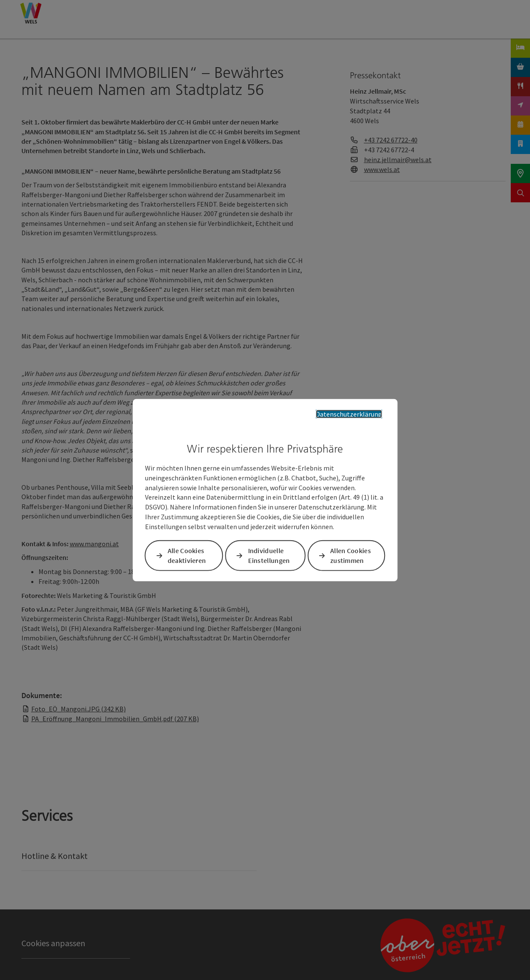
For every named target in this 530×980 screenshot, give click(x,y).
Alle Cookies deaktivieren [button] (187, 555)
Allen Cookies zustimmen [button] (351, 555)
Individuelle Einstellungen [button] (269, 555)
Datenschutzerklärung (349, 414)
